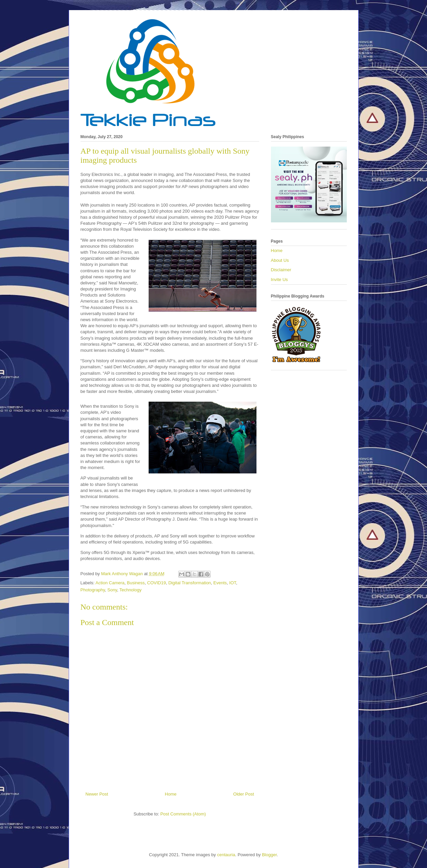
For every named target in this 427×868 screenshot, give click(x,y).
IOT (233, 583)
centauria (226, 855)
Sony (112, 590)
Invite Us (280, 280)
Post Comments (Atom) (183, 814)
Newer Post (97, 794)
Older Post (243, 794)
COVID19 (157, 583)
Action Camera (110, 583)
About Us (280, 260)
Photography (93, 590)
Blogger (269, 855)
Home (171, 794)
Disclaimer (281, 270)
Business (136, 583)
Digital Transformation (189, 583)
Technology (130, 590)
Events (220, 583)
